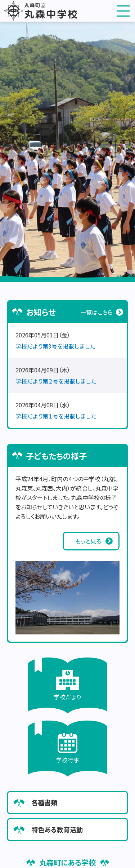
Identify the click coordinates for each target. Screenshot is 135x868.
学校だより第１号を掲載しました (56, 416)
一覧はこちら (96, 312)
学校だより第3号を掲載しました (55, 346)
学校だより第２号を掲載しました (56, 381)
